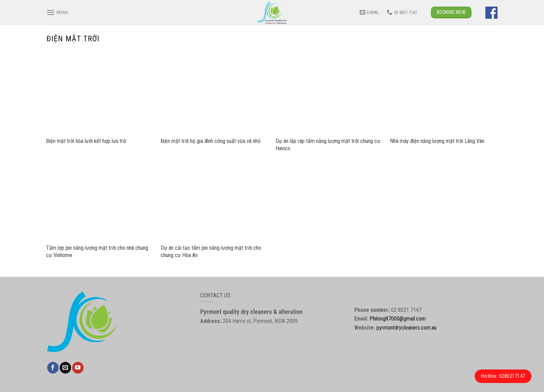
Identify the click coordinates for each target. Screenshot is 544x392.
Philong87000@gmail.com (398, 319)
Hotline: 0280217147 (503, 376)
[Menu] (57, 12)
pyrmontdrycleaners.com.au (406, 328)
